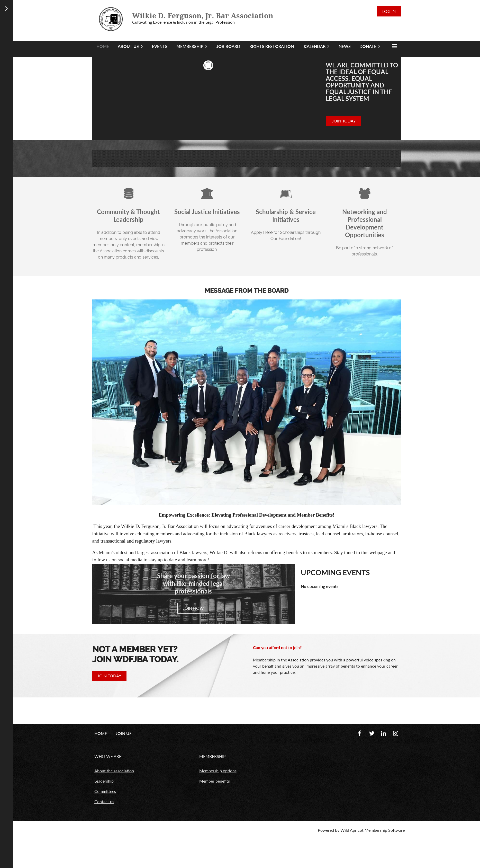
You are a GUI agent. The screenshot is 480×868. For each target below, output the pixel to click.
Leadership (104, 781)
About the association (114, 771)
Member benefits (215, 781)
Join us (124, 733)
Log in (389, 11)
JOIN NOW (193, 608)
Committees (105, 791)
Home (101, 733)
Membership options (218, 771)
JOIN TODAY (343, 121)
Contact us (104, 801)
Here (268, 232)
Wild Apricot (352, 830)
